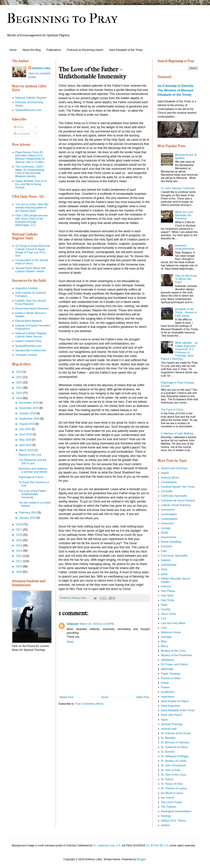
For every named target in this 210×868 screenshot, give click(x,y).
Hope (164, 605)
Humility (166, 609)
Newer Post (66, 697)
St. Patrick (167, 779)
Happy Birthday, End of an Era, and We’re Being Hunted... (31, 184)
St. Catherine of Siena (174, 747)
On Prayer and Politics (174, 664)
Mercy (165, 646)
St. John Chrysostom (174, 765)
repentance (168, 697)
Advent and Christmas (174, 468)
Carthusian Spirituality (174, 496)
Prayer (165, 683)
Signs (164, 720)
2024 (19, 372)
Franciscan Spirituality (174, 556)
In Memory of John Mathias (177, 433)
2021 (19, 388)
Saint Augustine (170, 706)
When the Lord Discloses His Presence (184, 215)
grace (164, 574)
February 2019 (29, 513)
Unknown (73, 624)
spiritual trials (169, 729)
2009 (19, 572)
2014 (19, 545)
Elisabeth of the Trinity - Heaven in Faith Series (186, 312)
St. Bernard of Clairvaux (175, 742)
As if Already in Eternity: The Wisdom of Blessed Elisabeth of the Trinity (176, 90)
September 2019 (30, 419)
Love (164, 628)
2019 (19, 398)
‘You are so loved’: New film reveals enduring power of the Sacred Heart (32, 207)
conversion (167, 523)
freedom (166, 560)
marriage (166, 637)
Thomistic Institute (26, 355)
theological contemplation (176, 811)
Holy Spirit (167, 595)
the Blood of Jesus (172, 793)
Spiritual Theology (172, 724)
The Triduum (169, 807)
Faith (164, 551)
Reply (70, 642)
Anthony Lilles (41, 68)
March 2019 (27, 450)
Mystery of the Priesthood (176, 655)
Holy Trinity (168, 600)
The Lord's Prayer (172, 802)
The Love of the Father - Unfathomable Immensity (33, 494)
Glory (164, 569)
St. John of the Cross (174, 775)
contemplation (169, 519)
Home (13, 50)
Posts (19, 127)
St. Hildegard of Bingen (175, 756)
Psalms (165, 687)
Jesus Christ (168, 614)
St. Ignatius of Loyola (174, 761)
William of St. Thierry (173, 821)
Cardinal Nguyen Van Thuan (178, 487)
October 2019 (28, 413)
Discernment (169, 537)
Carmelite (167, 491)
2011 (19, 561)
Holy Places (168, 591)
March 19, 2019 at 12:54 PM (97, 624)
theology (166, 816)
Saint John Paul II (171, 715)
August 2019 (27, 424)
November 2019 (29, 408)
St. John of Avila (171, 770)
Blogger (141, 859)
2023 (19, 377)
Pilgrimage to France (31, 477)
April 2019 (26, 445)
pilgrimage (167, 669)
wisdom (165, 825)
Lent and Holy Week (173, 623)
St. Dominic (168, 752)
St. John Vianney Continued (178, 188)
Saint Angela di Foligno (175, 701)
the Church (167, 798)
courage (166, 528)
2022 (19, 382)
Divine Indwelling (171, 542)
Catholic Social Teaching (176, 505)
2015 (19, 540)
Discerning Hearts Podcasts (32, 309)
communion (168, 510)
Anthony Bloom (170, 478)
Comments (22, 134)
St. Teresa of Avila (172, 784)
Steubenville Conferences (31, 350)
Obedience (167, 660)
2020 (19, 393)
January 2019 (28, 518)
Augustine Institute (26, 288)
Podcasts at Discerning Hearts (85, 50)
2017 (19, 530)
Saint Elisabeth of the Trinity (126, 50)
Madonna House (171, 632)
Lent (164, 618)
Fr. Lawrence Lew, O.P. (107, 845)
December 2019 (29, 403)
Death (165, 533)
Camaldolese (169, 482)
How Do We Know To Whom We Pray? (186, 279)
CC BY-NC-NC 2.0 (157, 845)
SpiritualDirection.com (28, 110)
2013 (19, 551)
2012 (19, 556)
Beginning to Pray (62, 18)
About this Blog (32, 50)
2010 (19, 566)
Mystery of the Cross (173, 651)
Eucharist (167, 546)
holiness (166, 586)
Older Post (142, 697)
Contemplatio (169, 514)
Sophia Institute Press (28, 341)
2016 (19, 535)
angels (165, 473)
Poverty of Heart (171, 678)
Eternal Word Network (28, 321)
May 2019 (26, 440)
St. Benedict (168, 738)
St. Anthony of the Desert (176, 733)
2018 (19, 524)
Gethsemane (169, 565)
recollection (168, 692)
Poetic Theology (171, 674)
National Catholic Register (31, 98)
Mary (164, 641)
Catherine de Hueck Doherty (178, 501)
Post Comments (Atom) (89, 704)
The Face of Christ (172, 410)
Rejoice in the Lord (30, 455)
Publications (54, 50)
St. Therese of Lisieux (174, 788)
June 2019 (26, 434)
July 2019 (25, 429)
